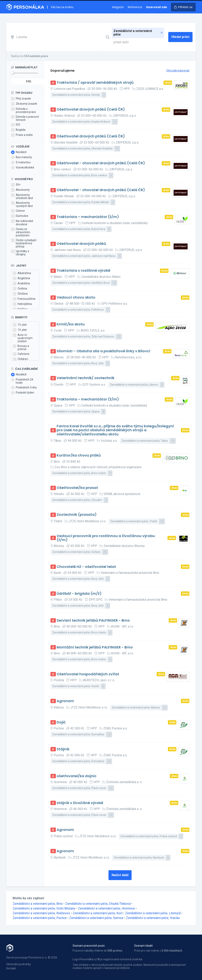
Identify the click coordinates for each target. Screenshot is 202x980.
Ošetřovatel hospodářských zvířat (88, 674)
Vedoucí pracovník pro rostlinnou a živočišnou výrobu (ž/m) (106, 538)
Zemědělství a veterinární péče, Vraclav (153, 918)
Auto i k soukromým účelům (23, 338)
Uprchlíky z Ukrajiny (20, 253)
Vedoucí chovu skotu (76, 297)
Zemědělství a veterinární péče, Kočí (98, 913)
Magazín (118, 7)
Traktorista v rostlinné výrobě (83, 271)
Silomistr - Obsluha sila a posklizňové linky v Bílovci (103, 351)
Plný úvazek (21, 99)
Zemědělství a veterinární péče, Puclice (40, 918)
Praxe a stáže (22, 135)
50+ (16, 185)
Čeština (20, 289)
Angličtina (21, 278)
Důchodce (20, 216)
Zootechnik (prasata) (77, 515)
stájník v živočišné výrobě (80, 803)
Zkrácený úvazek (24, 104)
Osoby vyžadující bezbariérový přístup (24, 243)
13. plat (20, 325)
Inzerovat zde (157, 7)
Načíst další (120, 875)
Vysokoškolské (23, 168)
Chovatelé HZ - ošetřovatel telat (86, 567)
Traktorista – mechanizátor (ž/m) (88, 217)
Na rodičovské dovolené (22, 223)
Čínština (20, 294)
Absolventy (20, 190)
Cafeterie (21, 354)
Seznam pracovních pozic (89, 946)
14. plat (20, 330)
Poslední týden (23, 393)
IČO (16, 125)
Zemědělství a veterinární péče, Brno (38, 904)
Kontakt (11, 968)
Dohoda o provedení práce (23, 110)
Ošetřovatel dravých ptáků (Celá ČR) (91, 109)
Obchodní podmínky (19, 964)
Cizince (18, 211)
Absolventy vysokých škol (22, 204)
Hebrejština (22, 304)
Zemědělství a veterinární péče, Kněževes (42, 913)
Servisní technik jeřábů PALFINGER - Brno (93, 621)
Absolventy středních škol (22, 196)
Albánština (22, 273)
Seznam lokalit (143, 946)
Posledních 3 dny (24, 388)
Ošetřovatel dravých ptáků (81, 244)
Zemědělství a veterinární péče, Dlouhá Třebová (98, 904)
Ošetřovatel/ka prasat (77, 488)
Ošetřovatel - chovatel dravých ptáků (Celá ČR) (101, 163)
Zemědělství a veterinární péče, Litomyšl (153, 913)
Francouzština (24, 299)
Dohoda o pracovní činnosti (25, 118)
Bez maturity (22, 157)
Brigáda (18, 130)
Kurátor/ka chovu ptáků (79, 455)
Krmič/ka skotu (71, 324)
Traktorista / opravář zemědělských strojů (95, 83)
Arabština (21, 284)
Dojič (61, 722)
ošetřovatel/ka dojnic (77, 776)
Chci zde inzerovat (178, 70)
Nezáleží (19, 152)
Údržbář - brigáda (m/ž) (79, 594)
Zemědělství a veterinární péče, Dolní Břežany (44, 908)
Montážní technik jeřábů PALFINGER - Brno (95, 647)
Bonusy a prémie (21, 348)
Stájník (63, 749)
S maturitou (21, 163)
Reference (135, 7)
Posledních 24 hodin (22, 381)
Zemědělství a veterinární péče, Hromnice (107, 908)
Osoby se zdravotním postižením (21, 232)
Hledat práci (180, 37)
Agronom (65, 701)
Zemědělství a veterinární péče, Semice (97, 918)
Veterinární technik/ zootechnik (86, 378)
